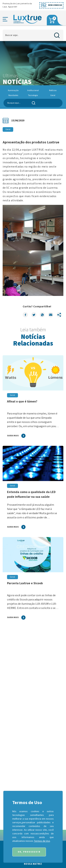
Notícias (53, 90)
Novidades (13, 95)
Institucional (33, 90)
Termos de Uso (42, 841)
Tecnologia (33, 95)
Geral (53, 95)
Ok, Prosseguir (29, 852)
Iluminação (13, 90)
